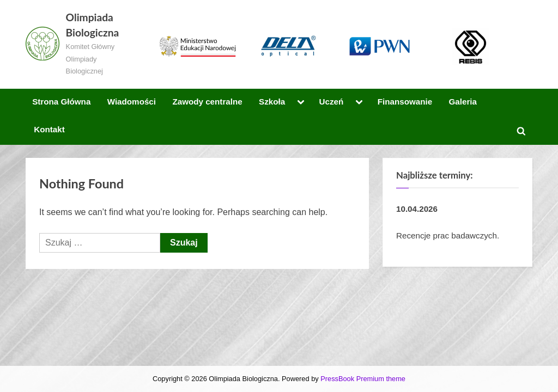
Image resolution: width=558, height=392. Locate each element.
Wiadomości (132, 102)
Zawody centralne (207, 102)
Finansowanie (405, 102)
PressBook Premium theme (363, 379)
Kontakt (49, 129)
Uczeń (332, 102)
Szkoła (272, 102)
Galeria (463, 102)
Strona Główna (61, 102)
